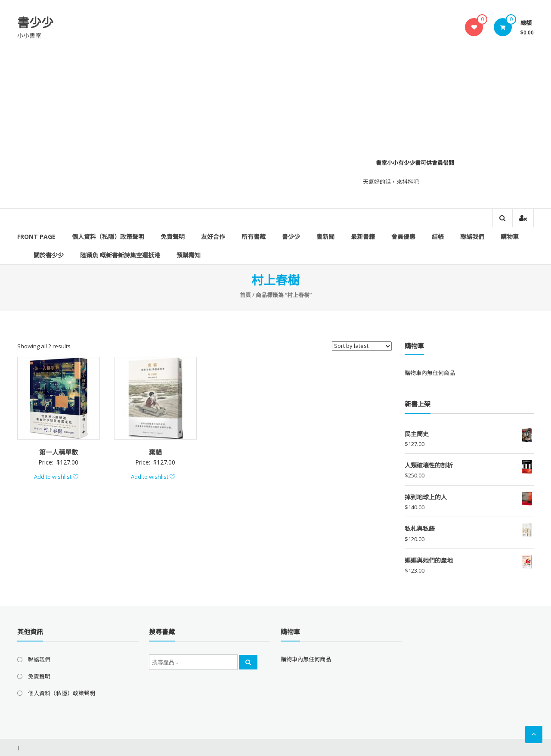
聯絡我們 (472, 237)
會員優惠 (403, 237)
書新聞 (325, 237)
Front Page (36, 237)
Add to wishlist (56, 477)
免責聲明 (173, 237)
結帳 (438, 237)
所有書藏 (254, 237)
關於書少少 (49, 255)
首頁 (245, 295)
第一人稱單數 (59, 452)
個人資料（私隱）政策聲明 (108, 237)
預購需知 (189, 255)
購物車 (510, 237)
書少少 (35, 22)
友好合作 (213, 237)
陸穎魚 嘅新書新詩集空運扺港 (120, 255)
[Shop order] (362, 346)
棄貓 (155, 452)
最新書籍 (363, 237)
